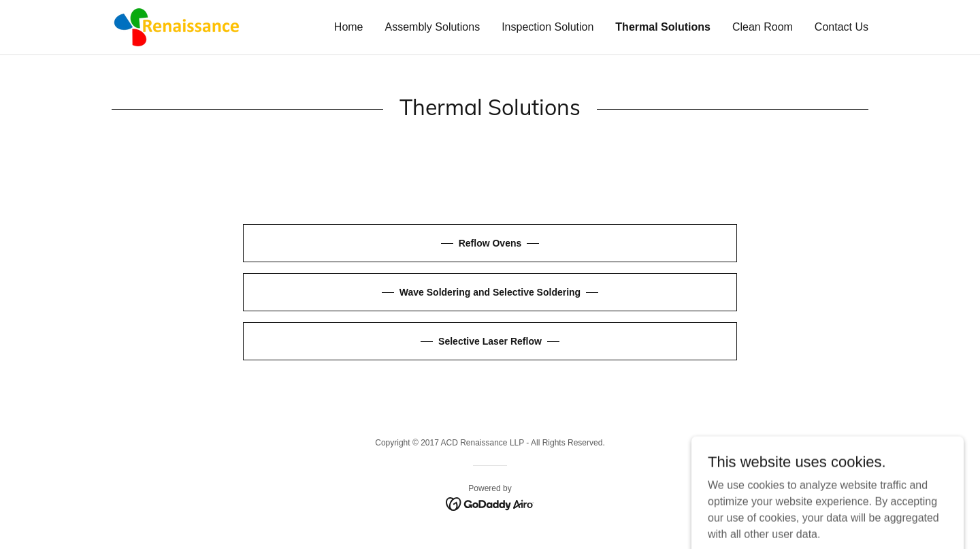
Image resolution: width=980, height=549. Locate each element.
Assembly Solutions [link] (433, 27)
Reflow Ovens (490, 243)
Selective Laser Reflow (490, 341)
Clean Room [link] (763, 27)
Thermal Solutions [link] (663, 27)
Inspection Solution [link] (548, 27)
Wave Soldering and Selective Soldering (490, 292)
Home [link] (349, 27)
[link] (176, 26)
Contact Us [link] (842, 27)
